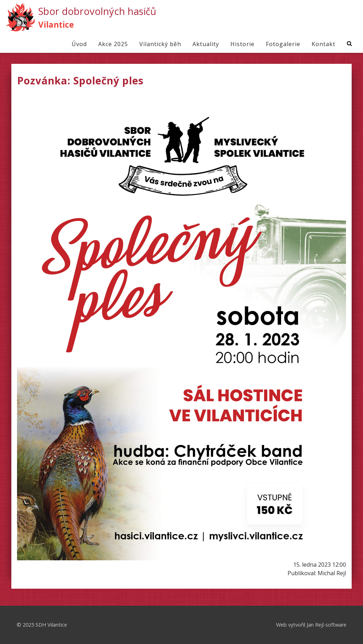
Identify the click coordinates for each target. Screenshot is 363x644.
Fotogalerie (283, 44)
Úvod (79, 44)
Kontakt (323, 44)
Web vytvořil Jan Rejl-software (311, 625)
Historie (242, 44)
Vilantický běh (160, 44)
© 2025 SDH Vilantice (42, 625)
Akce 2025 (113, 44)
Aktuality (206, 44)
